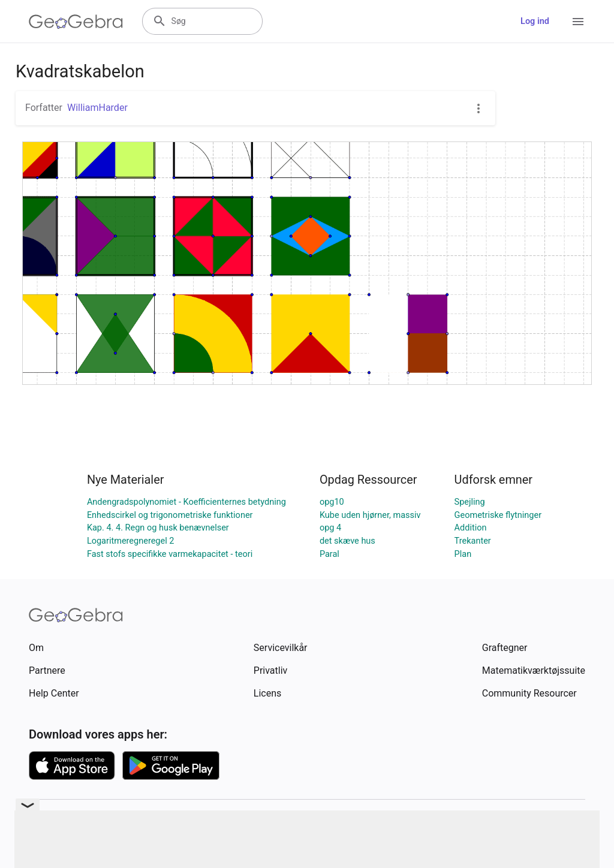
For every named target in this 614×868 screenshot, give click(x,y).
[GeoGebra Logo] (76, 22)
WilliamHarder (97, 108)
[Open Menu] (578, 22)
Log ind (535, 21)
